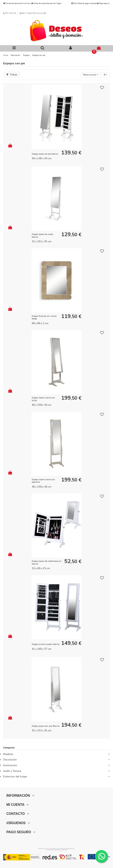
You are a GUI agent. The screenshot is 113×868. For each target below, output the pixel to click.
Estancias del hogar (15, 776)
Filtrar (12, 75)
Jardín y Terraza (12, 771)
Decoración (10, 760)
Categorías (9, 748)
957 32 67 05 (10, 13)
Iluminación (10, 765)
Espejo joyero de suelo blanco (42, 236)
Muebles (8, 754)
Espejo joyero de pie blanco (45, 154)
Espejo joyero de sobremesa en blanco (47, 562)
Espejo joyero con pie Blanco (46, 726)
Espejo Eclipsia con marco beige (44, 317)
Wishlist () (40, 13)
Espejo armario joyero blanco (46, 644)
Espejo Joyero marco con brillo (43, 399)
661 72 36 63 (27, 13)
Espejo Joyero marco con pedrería (43, 481)
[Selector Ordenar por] (91, 75)
